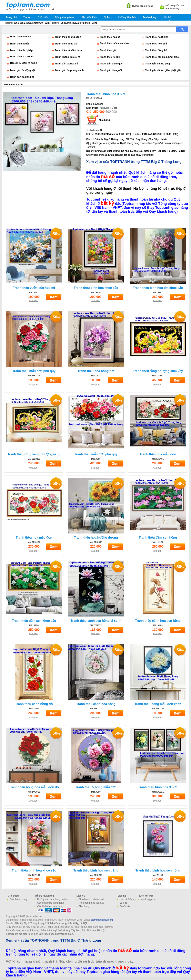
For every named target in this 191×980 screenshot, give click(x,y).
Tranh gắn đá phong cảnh (69, 70)
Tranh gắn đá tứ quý (111, 64)
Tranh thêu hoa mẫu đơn (158, 454)
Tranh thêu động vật (66, 44)
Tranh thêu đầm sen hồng (158, 537)
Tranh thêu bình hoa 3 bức (106, 94)
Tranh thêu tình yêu (21, 37)
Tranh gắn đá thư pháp (158, 64)
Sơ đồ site (125, 906)
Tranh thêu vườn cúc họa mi (34, 288)
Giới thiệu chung (18, 899)
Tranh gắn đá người (111, 70)
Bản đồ (123, 903)
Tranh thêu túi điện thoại (69, 50)
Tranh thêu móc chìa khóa (115, 43)
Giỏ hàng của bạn (175, 5)
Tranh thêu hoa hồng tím (96, 371)
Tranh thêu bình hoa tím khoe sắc (158, 288)
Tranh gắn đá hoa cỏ (66, 64)
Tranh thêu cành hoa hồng (96, 704)
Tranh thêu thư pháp (21, 50)
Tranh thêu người (19, 44)
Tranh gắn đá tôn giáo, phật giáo (163, 70)
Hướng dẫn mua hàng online (52, 899)
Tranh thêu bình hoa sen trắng (96, 870)
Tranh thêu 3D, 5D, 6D (22, 57)
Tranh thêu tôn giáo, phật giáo (162, 57)
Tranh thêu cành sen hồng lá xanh (96, 621)
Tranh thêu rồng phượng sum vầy (158, 371)
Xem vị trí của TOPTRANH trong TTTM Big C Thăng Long (134, 162)
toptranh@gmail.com (102, 920)
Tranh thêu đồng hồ (156, 50)
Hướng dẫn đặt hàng (143, 6)
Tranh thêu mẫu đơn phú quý (34, 371)
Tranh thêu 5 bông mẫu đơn (96, 787)
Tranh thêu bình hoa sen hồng (158, 870)
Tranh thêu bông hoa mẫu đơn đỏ (34, 787)
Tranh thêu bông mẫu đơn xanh (158, 704)
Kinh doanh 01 (94, 130)
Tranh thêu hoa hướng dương (96, 537)
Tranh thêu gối (108, 50)
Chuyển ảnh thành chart (91, 899)
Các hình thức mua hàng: (50, 906)
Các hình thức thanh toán (50, 903)
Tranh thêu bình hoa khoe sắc (96, 288)
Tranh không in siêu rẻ (67, 57)
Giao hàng (84, 906)
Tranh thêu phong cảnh (68, 37)
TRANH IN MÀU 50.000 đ (23, 63)
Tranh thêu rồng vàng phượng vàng (34, 454)
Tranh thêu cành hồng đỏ (34, 704)
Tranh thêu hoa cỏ (110, 37)
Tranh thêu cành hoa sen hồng (158, 621)
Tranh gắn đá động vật (22, 70)
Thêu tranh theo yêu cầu (91, 903)
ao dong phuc (148, 899)
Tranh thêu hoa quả (156, 44)
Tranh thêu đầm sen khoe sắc (34, 621)
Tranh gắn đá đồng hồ (22, 77)
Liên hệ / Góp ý (128, 899)
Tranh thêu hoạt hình (157, 37)
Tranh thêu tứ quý (110, 57)
